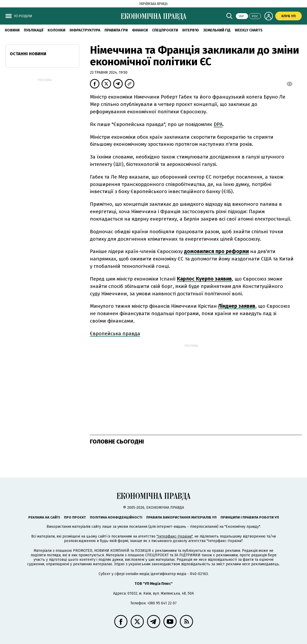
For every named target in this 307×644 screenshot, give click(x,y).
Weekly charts (249, 30)
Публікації (34, 30)
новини (12, 30)
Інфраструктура (85, 30)
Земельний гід (217, 30)
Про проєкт (75, 517)
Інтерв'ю (191, 30)
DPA (218, 124)
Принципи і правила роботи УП (250, 517)
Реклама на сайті (44, 517)
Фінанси (140, 30)
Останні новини (28, 54)
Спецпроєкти (165, 30)
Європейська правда (115, 333)
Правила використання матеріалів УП (181, 517)
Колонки (56, 30)
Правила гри (116, 30)
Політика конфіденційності (116, 517)
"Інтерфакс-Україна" (175, 536)
